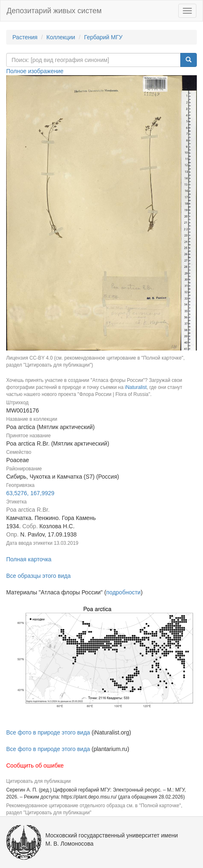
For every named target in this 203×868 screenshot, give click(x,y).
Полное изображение (35, 71)
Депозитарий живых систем (54, 11)
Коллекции (61, 37)
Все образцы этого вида (38, 576)
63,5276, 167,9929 (30, 493)
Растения (25, 37)
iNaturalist (136, 387)
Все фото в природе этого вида (48, 732)
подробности (123, 592)
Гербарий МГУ (103, 37)
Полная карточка (29, 559)
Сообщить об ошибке (35, 765)
